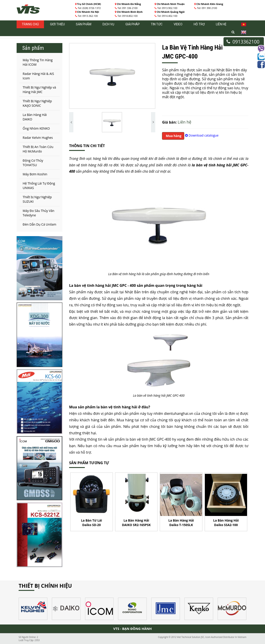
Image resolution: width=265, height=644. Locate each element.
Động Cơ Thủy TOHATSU (33, 163)
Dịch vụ (108, 24)
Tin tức (157, 24)
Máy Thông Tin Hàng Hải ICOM (38, 62)
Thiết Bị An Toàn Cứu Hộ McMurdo (38, 149)
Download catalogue (202, 135)
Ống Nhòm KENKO (36, 128)
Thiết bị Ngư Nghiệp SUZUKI (37, 199)
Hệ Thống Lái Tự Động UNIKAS (39, 186)
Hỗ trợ (199, 24)
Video (178, 24)
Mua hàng (173, 136)
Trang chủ (30, 24)
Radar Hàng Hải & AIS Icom (38, 76)
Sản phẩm (84, 24)
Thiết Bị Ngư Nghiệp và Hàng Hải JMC (39, 90)
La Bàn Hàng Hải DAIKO (35, 117)
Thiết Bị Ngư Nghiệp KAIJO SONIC (37, 103)
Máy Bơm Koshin (35, 174)
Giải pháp (133, 24)
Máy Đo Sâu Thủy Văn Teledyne (38, 213)
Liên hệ (221, 24)
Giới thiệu (57, 24)
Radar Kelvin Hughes (38, 138)
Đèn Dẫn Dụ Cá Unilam (39, 224)
